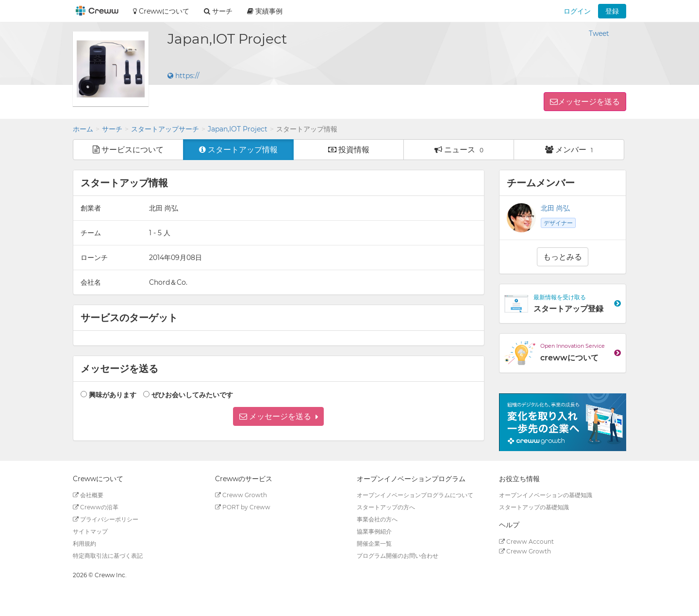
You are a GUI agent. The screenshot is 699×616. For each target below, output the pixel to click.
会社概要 (88, 495)
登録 (612, 11)
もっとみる (563, 257)
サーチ (112, 129)
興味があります (113, 395)
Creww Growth (241, 495)
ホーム (83, 129)
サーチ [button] (218, 11)
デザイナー (558, 223)
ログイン (577, 11)
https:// (183, 76)
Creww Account (526, 542)
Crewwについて (161, 11)
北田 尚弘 (555, 208)
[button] (278, 416)
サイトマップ (90, 531)
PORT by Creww (243, 507)
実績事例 (265, 11)
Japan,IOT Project (238, 129)
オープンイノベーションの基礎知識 (546, 495)
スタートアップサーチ (165, 129)
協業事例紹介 (374, 531)
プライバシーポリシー (106, 519)
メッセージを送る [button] (589, 102)
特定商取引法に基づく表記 (108, 556)
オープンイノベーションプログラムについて (415, 495)
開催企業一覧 (374, 543)
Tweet (599, 33)
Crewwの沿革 (96, 507)
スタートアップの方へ (386, 507)
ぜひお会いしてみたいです (192, 395)
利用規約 (84, 543)
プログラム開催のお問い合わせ (398, 556)
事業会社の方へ (377, 519)
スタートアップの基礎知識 (534, 507)
